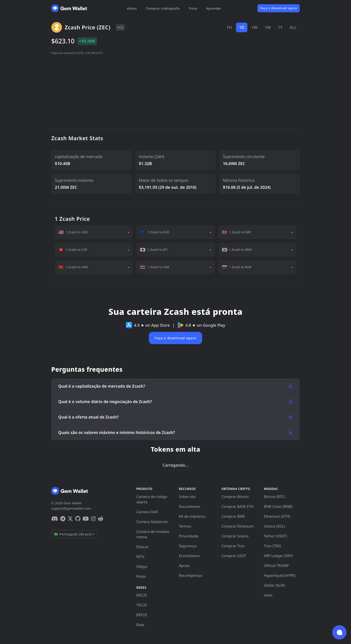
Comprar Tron (233, 546)
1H (229, 27)
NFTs (140, 557)
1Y (280, 27)
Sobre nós (187, 497)
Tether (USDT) (275, 536)
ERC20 (142, 595)
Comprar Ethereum (238, 526)
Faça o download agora (279, 8)
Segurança (188, 546)
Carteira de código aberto (152, 499)
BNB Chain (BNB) (278, 507)
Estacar (142, 547)
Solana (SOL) (274, 526)
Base (140, 625)
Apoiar (184, 566)
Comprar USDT (234, 556)
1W (254, 27)
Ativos (132, 8)
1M (268, 27)
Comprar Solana (235, 536)
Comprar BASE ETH (237, 507)
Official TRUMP (276, 566)
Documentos (190, 507)
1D (242, 27)
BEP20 (142, 615)
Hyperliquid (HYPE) (280, 575)
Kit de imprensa (192, 516)
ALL (293, 27)
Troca (193, 8)
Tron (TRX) (272, 546)
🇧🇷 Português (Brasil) (73, 534)
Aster (268, 595)
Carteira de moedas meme (153, 534)
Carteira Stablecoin (152, 522)
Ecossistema (189, 556)
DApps (142, 567)
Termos (185, 526)
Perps (141, 576)
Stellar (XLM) (274, 585)
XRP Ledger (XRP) (278, 556)
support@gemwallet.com (71, 508)
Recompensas (190, 575)
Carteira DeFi (147, 512)
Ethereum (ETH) (277, 516)
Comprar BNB (233, 516)
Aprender (214, 8)
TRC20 (142, 605)
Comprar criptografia (163, 8)
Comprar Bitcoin (235, 497)
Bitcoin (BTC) (275, 497)
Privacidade (189, 536)
